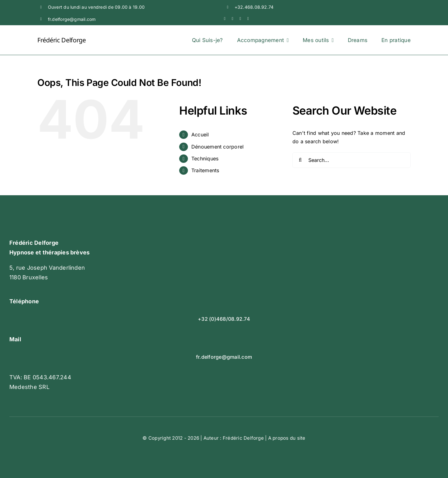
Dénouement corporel (218, 147)
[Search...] (352, 160)
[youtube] (233, 19)
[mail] (248, 19)
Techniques (205, 159)
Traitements (205, 170)
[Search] (300, 160)
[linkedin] (240, 19)
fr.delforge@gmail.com (72, 19)
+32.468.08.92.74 (254, 7)
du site (298, 438)
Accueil (200, 135)
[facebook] (225, 19)
